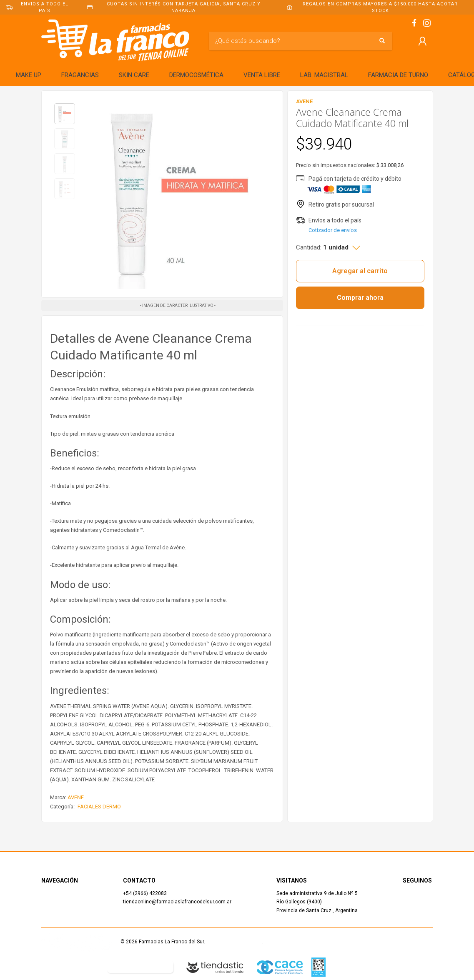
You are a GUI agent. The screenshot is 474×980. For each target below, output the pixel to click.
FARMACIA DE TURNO (398, 75)
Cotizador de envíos (333, 230)
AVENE (76, 797)
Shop (47, 902)
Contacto (52, 910)
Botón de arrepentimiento (140, 967)
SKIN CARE (134, 75)
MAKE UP (29, 75)
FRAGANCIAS (80, 75)
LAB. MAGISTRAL (324, 75)
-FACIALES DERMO (98, 807)
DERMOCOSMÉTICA (196, 75)
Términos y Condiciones (234, 942)
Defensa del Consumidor (70, 967)
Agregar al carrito (360, 271)
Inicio (48, 893)
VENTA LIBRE (262, 75)
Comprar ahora (360, 298)
